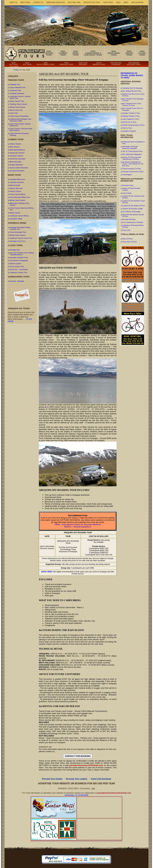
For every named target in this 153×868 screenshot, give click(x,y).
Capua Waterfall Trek (17, 87)
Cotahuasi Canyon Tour (18, 272)
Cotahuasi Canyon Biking (19, 216)
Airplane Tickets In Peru (131, 113)
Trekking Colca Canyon (18, 104)
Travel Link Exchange (101, 779)
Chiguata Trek (15, 84)
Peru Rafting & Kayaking (116, 64)
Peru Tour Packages (83, 64)
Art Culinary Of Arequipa (131, 212)
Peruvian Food (128, 185)
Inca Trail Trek (74, 2)
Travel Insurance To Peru (132, 169)
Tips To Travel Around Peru (132, 151)
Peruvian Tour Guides (52, 779)
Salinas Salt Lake (16, 188)
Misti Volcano (15, 147)
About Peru (25, 2)
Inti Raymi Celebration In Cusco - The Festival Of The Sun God (133, 164)
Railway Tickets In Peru (131, 116)
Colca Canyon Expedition (19, 116)
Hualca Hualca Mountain (19, 168)
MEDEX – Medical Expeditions (78, 527)
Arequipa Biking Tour (17, 179)
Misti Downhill (15, 185)
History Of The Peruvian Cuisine (131, 189)
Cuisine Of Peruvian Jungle (132, 209)
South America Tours (99, 64)
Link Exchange (137, 2)
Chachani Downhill (17, 182)
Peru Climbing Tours (63, 53)
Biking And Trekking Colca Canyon (19, 204)
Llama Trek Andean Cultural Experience (20, 125)
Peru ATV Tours (27, 64)
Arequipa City (15, 250)
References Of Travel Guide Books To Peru (132, 75)
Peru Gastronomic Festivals (133, 222)
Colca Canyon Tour (17, 266)
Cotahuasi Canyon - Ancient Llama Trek (20, 97)
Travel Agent (127, 175)
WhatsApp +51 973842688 (76, 795)
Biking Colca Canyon (17, 200)
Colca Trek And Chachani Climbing (19, 134)
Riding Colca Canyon (17, 235)
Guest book (108, 2)
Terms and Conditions (56, 2)
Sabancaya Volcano (17, 153)
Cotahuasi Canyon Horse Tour (21, 238)
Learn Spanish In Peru (131, 119)
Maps (126, 2)
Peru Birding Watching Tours (134, 64)
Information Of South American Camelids (130, 147)
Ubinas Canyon (15, 191)
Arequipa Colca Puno (18, 241)
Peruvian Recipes (129, 219)
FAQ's (118, 2)
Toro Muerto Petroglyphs (19, 260)
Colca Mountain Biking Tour (20, 197)
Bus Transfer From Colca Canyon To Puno (132, 104)
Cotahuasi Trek (15, 90)
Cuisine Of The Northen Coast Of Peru (134, 202)
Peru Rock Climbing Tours (45, 64)
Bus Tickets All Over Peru (132, 91)
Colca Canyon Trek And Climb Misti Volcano (21, 129)
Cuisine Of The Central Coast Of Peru (133, 197)
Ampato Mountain (16, 165)
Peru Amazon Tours (129, 53)
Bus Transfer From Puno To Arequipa (133, 109)
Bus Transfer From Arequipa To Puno (133, 100)
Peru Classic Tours (142, 53)
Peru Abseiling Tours (66, 64)
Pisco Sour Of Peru (129, 242)
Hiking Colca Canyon (17, 107)
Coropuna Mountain (17, 171)
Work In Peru (127, 128)
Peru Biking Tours (76, 53)
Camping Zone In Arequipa (132, 88)
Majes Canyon (15, 213)
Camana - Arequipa (17, 281)
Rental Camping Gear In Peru (133, 125)
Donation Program (129, 131)
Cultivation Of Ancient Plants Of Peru (133, 226)
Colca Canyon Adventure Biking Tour (21, 209)
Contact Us (38, 2)
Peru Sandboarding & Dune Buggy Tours (93, 53)
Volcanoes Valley (16, 219)
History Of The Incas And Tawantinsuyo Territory (132, 158)
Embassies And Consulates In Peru (134, 143)
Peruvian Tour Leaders (77, 779)
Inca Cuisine (127, 193)
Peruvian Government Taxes (133, 172)
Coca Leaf (126, 230)
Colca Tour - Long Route (19, 269)
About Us (14, 2)
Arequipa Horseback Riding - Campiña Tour (20, 228)
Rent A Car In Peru (129, 122)
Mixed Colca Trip (16, 110)
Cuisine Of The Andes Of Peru (134, 206)
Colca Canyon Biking (17, 194)
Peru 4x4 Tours (14, 64)
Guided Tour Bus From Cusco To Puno (133, 95)
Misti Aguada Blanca (17, 150)
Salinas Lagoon (15, 263)
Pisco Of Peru (127, 239)
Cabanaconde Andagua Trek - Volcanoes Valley (21, 120)
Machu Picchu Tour (92, 2)
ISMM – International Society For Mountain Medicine (78, 524)
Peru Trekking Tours (49, 53)
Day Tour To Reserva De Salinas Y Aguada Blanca (22, 254)
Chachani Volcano (16, 156)
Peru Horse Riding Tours (114, 53)
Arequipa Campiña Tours (19, 258)
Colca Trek (14, 113)
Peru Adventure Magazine (132, 154)
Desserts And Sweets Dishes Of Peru (133, 215)
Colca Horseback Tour (18, 232)
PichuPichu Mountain (17, 159)
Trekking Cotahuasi (17, 93)
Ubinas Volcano (15, 144)
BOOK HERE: (47, 572)
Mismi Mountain (15, 162)
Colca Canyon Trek (17, 101)
